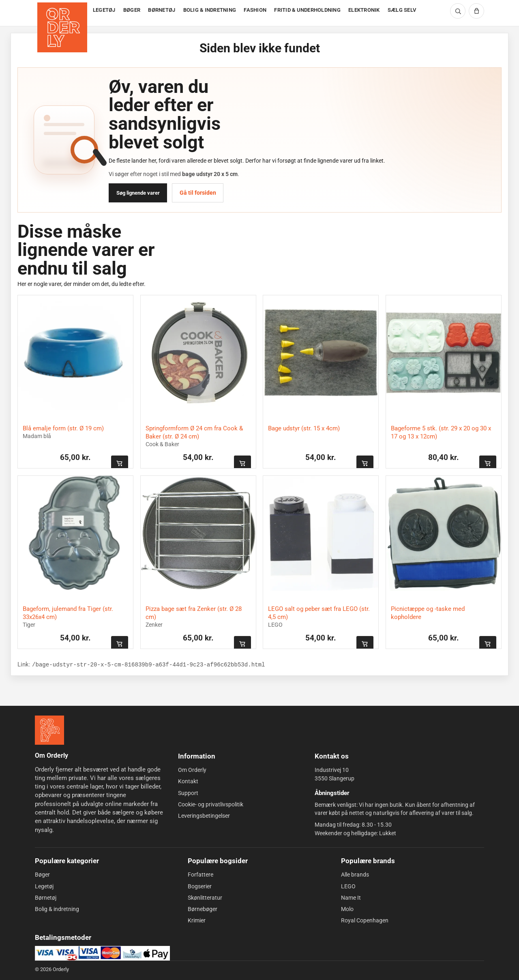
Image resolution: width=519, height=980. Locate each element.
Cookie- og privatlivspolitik (211, 804)
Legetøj (44, 886)
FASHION (255, 10)
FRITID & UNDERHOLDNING (307, 10)
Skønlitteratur (205, 898)
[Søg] (458, 11)
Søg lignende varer (138, 193)
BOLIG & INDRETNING (210, 10)
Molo (347, 909)
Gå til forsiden (198, 193)
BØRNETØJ (162, 10)
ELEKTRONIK (364, 10)
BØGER (132, 10)
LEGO (348, 886)
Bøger (42, 875)
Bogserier (200, 886)
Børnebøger (203, 909)
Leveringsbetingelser (204, 816)
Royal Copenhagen (365, 920)
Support (188, 793)
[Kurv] (476, 11)
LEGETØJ (104, 10)
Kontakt (188, 781)
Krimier (197, 920)
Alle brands (355, 875)
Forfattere (201, 875)
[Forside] (63, 13)
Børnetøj (46, 898)
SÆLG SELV (402, 10)
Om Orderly (192, 770)
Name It (351, 898)
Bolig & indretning (57, 909)
